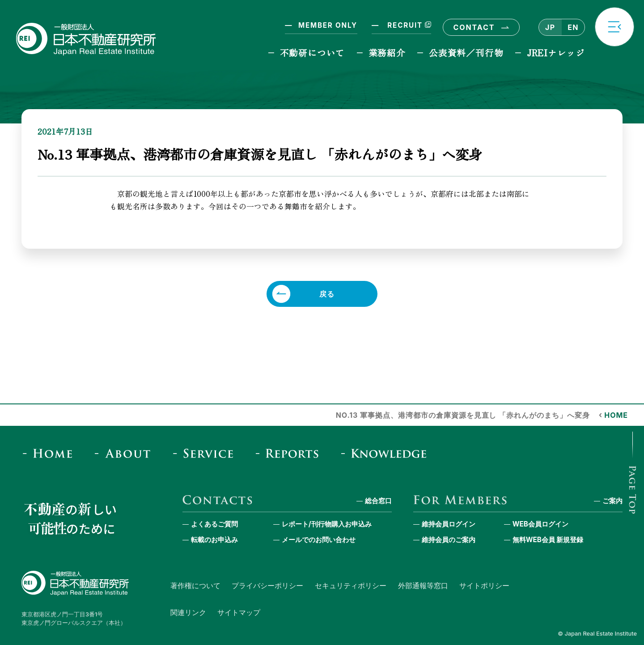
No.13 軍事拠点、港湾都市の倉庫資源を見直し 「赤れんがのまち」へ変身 (463, 415)
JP (550, 27)
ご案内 (612, 501)
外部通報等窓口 (423, 586)
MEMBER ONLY (328, 25)
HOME (616, 415)
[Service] (206, 453)
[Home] (50, 453)
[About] (125, 453)
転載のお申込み (214, 540)
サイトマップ (239, 612)
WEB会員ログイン (540, 524)
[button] (614, 27)
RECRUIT (408, 25)
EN (573, 27)
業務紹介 (387, 53)
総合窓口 (378, 501)
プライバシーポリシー (267, 586)
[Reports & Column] (290, 453)
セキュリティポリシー (351, 586)
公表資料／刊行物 (466, 53)
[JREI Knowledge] (387, 453)
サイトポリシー (484, 586)
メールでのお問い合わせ (319, 540)
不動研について (312, 53)
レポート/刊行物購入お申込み (327, 524)
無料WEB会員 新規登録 (548, 540)
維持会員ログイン (449, 524)
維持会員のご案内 (449, 540)
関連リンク (188, 612)
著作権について (195, 586)
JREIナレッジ (556, 53)
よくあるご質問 (214, 524)
